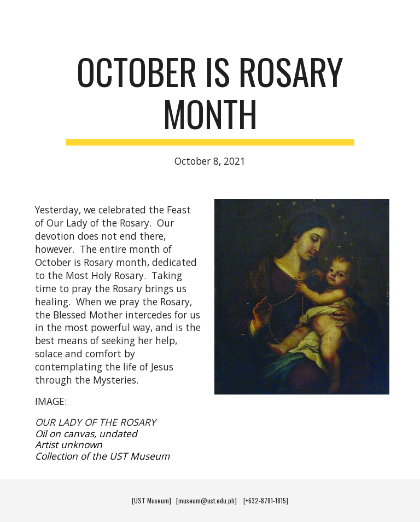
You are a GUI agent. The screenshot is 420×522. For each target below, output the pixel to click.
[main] (210, 109)
